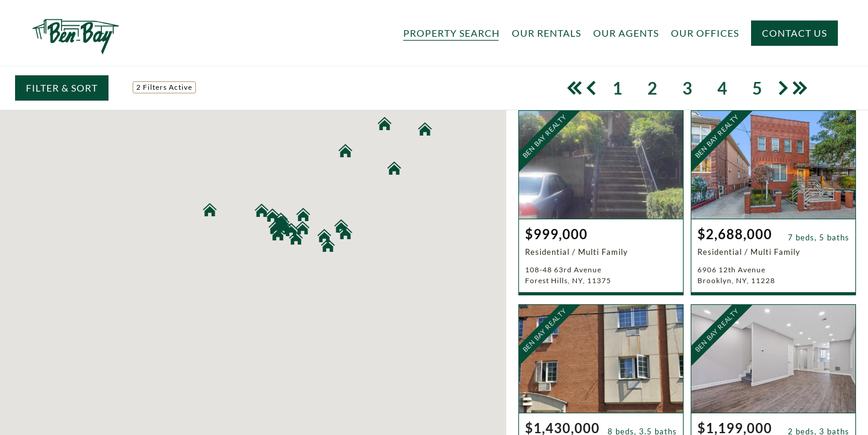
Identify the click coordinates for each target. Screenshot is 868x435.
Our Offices (705, 33)
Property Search (451, 33)
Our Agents (626, 33)
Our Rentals (546, 33)
